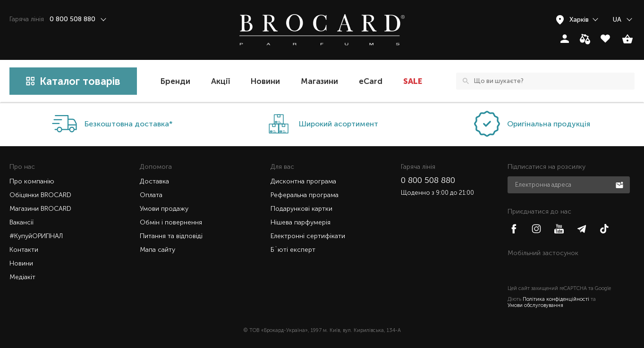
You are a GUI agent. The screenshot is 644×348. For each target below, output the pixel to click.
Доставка (154, 181)
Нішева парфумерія (301, 222)
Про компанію (32, 181)
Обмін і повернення (171, 222)
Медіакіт (22, 277)
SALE (413, 81)
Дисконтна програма (303, 181)
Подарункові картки (301, 209)
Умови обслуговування (535, 305)
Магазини (319, 81)
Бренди (175, 81)
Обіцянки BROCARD (40, 195)
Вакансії (21, 222)
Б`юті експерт (293, 250)
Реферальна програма (305, 195)
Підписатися (620, 184)
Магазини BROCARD (40, 209)
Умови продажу (164, 209)
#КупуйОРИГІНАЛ (36, 236)
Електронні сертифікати (308, 236)
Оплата (151, 195)
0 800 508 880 (428, 180)
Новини (265, 81)
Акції (220, 81)
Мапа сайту (157, 250)
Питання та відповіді (171, 236)
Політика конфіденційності (556, 299)
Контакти (24, 250)
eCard (371, 81)
